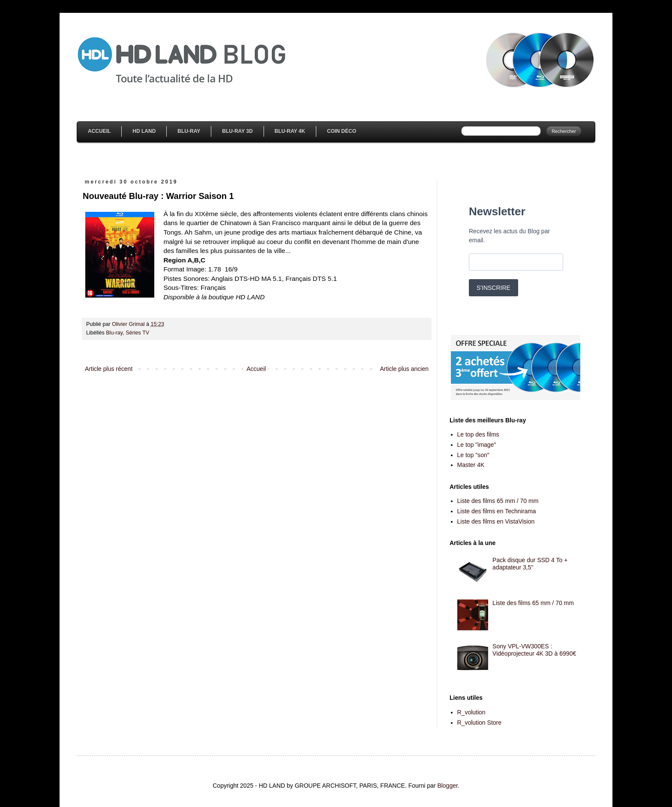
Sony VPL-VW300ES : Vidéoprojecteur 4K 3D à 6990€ (534, 650)
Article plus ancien (404, 369)
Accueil (99, 131)
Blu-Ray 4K (290, 131)
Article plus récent (109, 369)
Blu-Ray (189, 131)
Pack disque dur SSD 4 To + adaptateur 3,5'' (530, 564)
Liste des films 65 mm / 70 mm (498, 501)
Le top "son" (473, 455)
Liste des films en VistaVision (496, 521)
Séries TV (137, 333)
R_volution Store (480, 723)
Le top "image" (477, 445)
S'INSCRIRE (493, 288)
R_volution (471, 712)
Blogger (447, 786)
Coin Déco (342, 131)
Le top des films (478, 434)
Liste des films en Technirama (497, 511)
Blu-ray (114, 333)
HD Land (144, 131)
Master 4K (471, 465)
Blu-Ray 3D (237, 131)
